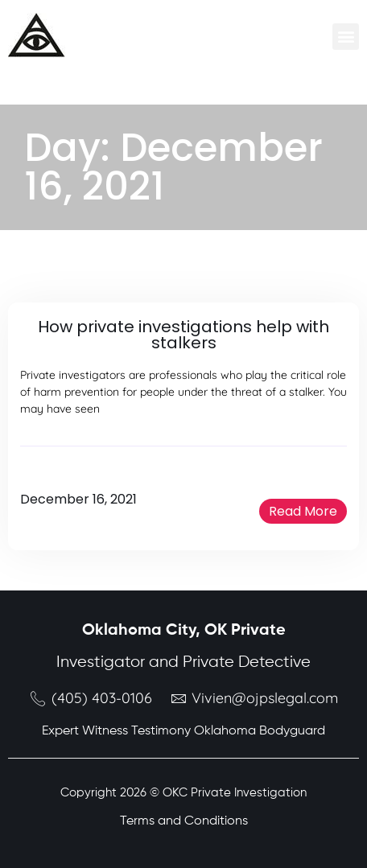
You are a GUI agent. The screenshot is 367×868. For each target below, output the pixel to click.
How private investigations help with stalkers (183, 335)
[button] (346, 37)
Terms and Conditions (184, 821)
